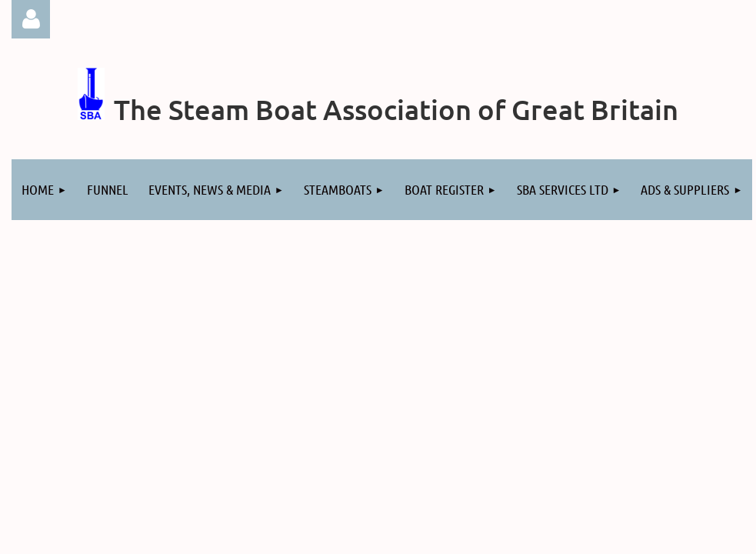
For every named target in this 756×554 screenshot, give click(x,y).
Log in (31, 19)
